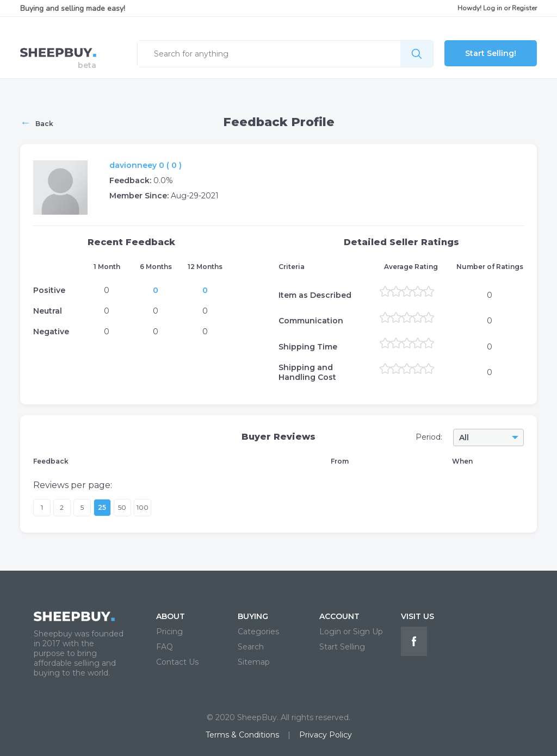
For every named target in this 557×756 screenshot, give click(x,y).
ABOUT (171, 616)
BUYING (253, 616)
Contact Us (177, 662)
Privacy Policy (326, 735)
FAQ (165, 647)
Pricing (169, 632)
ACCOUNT (339, 616)
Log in (493, 8)
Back (37, 122)
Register (524, 8)
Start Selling (342, 647)
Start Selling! (491, 53)
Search (251, 647)
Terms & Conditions (242, 735)
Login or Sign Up (351, 632)
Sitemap (254, 662)
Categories (258, 632)
